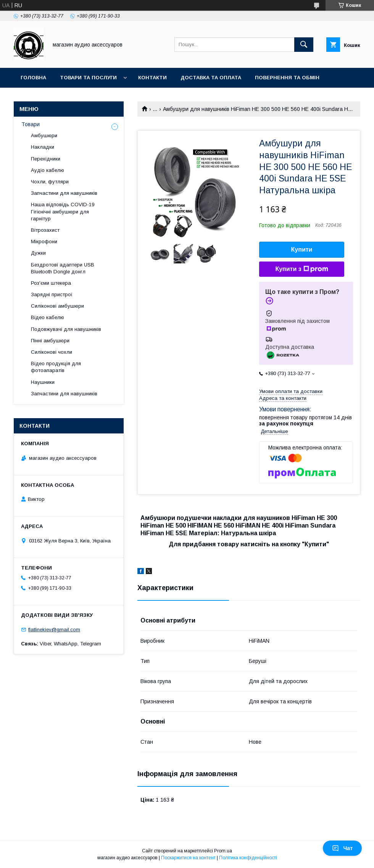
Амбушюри (44, 136)
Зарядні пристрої (52, 294)
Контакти (152, 78)
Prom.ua (223, 851)
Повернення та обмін (287, 78)
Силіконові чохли (52, 352)
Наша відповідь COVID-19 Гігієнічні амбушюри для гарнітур (63, 211)
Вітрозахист (45, 230)
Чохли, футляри (50, 182)
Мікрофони (44, 241)
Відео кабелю (48, 317)
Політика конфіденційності (248, 858)
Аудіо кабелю (48, 170)
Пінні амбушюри (50, 341)
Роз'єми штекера (51, 283)
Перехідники (46, 159)
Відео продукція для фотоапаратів (56, 367)
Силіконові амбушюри (57, 306)
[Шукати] (304, 45)
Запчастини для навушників (64, 193)
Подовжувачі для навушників (66, 329)
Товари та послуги (88, 78)
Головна (33, 78)
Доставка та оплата (211, 78)
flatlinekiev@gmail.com (54, 630)
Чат (342, 848)
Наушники (43, 382)
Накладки (43, 147)
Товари (31, 124)
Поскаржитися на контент (188, 858)
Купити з (301, 269)
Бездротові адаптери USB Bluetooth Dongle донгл (63, 268)
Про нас (33, 97)
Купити (302, 249)
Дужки (38, 253)
